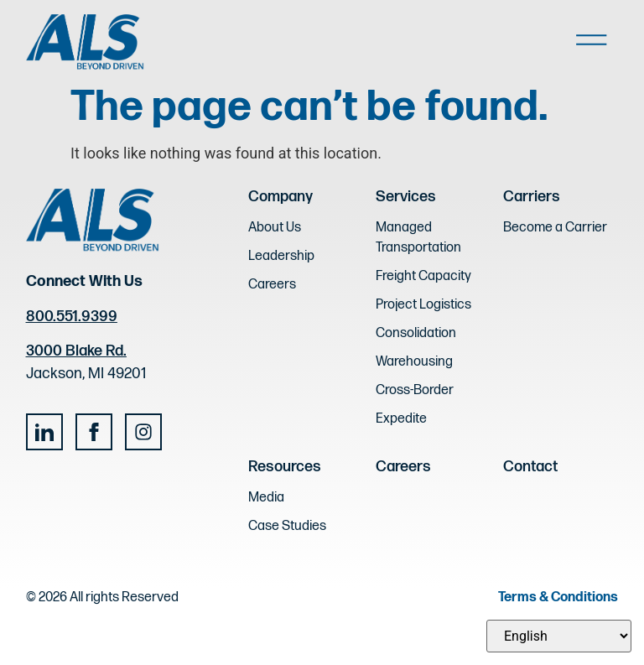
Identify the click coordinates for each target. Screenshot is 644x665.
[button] (592, 43)
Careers (403, 467)
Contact (530, 467)
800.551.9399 (72, 317)
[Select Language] (559, 636)
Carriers (532, 197)
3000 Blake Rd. (76, 351)
